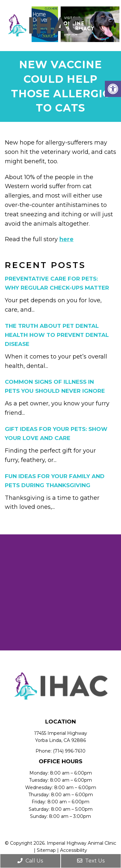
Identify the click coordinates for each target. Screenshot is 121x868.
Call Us (30, 861)
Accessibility (74, 850)
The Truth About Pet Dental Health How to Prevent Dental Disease (57, 335)
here (66, 239)
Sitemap (46, 850)
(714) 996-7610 (69, 751)
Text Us (91, 861)
